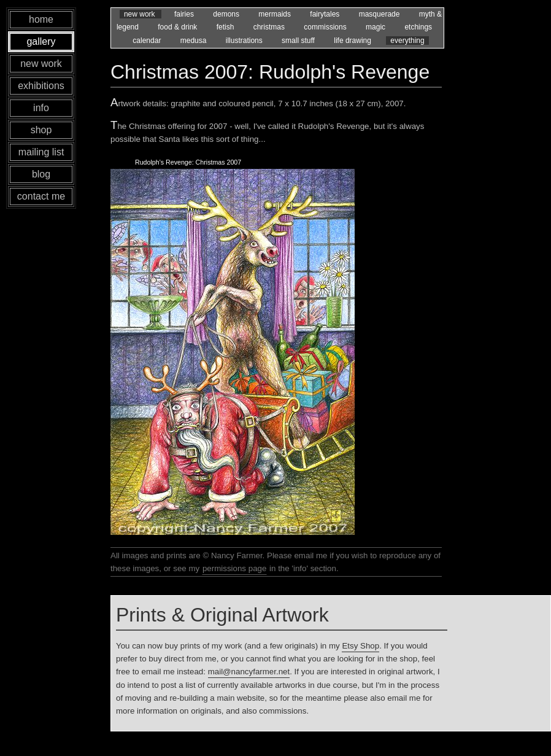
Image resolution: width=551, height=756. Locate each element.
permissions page (234, 568)
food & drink (178, 27)
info (41, 108)
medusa (195, 41)
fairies (185, 14)
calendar (148, 41)
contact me (41, 196)
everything (407, 41)
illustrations (245, 41)
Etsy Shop (360, 646)
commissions (326, 27)
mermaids (275, 14)
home (41, 19)
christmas (270, 27)
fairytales (326, 14)
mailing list (41, 152)
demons (227, 14)
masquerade (380, 14)
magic (376, 27)
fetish (226, 27)
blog (41, 174)
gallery (41, 41)
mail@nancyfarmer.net (249, 672)
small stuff (299, 41)
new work (141, 14)
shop (41, 130)
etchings (418, 27)
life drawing (353, 41)
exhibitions (41, 86)
